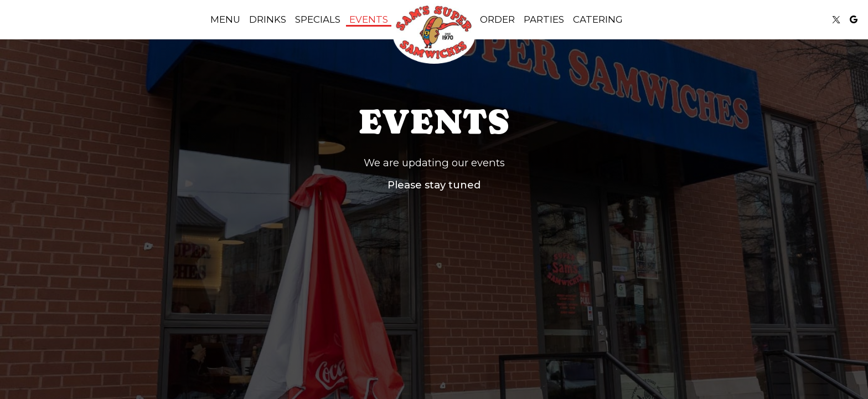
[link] (434, 33)
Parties (544, 19)
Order (497, 19)
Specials (318, 19)
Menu (225, 19)
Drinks (268, 19)
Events (369, 19)
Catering (598, 19)
